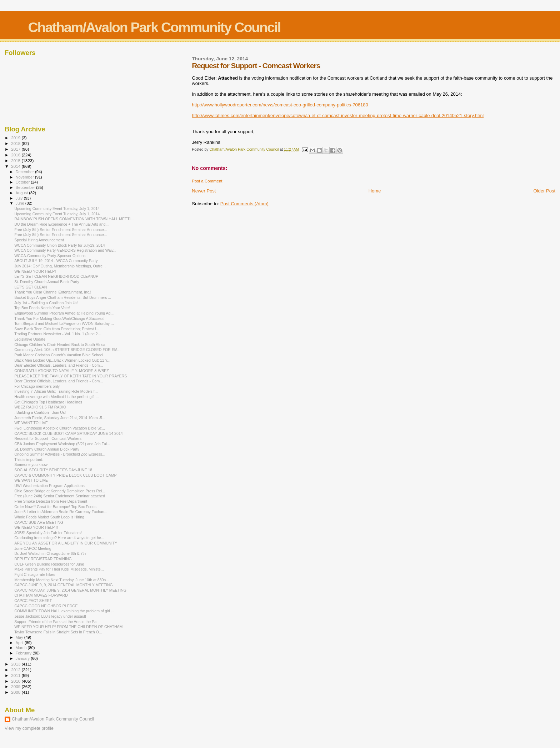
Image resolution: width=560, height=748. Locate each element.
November (25, 177)
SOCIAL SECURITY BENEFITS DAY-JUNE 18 (53, 470)
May (20, 637)
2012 (16, 670)
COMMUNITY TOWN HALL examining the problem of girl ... (64, 611)
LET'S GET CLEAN (31, 287)
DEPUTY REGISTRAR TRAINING (43, 559)
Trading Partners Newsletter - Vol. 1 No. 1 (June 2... (57, 334)
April (20, 643)
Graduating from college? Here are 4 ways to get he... (59, 538)
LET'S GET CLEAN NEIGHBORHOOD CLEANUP (56, 276)
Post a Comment (207, 181)
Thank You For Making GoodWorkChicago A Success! (59, 318)
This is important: (29, 460)
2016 (16, 155)
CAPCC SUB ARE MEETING (39, 522)
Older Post (544, 191)
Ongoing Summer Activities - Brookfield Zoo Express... (60, 454)
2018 (16, 143)
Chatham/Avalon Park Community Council (154, 27)
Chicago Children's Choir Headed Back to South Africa (60, 345)
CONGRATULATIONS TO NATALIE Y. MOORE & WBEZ (62, 371)
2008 (16, 692)
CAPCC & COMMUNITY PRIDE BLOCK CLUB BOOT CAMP (65, 475)
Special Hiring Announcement (39, 240)
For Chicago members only (37, 386)
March (22, 648)
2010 (16, 681)
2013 (16, 664)
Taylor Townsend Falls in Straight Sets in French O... (58, 632)
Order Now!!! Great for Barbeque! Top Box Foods (55, 507)
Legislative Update (30, 339)
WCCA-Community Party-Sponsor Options (50, 256)
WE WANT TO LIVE (31, 423)
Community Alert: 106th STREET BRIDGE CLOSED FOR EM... (67, 350)
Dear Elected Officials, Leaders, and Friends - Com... (59, 365)
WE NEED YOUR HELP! (35, 271)
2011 (16, 675)
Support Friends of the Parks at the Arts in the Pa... (57, 622)
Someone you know (31, 465)
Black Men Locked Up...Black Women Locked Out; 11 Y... (62, 360)
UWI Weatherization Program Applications (49, 486)
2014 (16, 166)
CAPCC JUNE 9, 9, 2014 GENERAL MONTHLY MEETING (64, 585)
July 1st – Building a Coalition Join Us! (46, 303)
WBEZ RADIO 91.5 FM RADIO (40, 407)
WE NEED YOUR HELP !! (36, 527)
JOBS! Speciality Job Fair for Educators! (48, 533)
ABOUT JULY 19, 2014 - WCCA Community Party (56, 261)
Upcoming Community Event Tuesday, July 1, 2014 (57, 209)
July (20, 198)
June (21, 203)
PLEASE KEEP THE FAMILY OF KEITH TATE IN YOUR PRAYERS (71, 376)
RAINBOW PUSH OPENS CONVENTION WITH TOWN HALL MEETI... (74, 219)
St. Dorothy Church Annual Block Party (47, 282)
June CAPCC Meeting (33, 548)
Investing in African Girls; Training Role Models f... (56, 391)
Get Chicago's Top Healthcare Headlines (48, 402)
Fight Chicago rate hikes (35, 574)
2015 (16, 160)
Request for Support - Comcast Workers (48, 438)
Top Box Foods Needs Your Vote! (42, 308)
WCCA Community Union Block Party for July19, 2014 (59, 245)
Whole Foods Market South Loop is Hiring (49, 517)
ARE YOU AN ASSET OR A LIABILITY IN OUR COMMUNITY (66, 543)
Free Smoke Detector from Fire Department (51, 501)
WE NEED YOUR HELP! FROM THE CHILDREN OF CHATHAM (68, 627)
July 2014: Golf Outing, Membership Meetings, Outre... (60, 266)
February (24, 653)
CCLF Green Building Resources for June (49, 564)
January (23, 658)
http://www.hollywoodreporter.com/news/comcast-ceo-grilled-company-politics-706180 (280, 105)
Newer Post (204, 191)
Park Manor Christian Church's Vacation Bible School (59, 355)
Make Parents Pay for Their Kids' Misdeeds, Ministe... (59, 569)
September (26, 187)
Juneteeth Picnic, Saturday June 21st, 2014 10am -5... (60, 418)
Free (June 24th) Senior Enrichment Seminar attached (60, 496)
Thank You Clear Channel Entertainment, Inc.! (53, 292)
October (23, 182)
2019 (16, 138)
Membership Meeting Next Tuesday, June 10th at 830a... (62, 580)
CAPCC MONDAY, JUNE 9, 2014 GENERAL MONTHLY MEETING (70, 590)
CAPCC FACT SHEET (33, 601)
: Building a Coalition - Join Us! (40, 412)
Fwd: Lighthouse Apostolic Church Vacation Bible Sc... (60, 428)
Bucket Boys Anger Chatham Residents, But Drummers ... (63, 297)
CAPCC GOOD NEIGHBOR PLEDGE (46, 606)
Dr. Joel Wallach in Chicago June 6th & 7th (50, 553)
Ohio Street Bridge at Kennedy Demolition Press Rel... (60, 491)
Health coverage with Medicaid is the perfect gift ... (56, 397)
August (22, 193)
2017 (16, 149)
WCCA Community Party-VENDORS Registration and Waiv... (65, 250)
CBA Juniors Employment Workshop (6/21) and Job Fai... (62, 444)
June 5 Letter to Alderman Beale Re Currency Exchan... (61, 512)
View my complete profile (29, 728)
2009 (16, 686)
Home (375, 191)
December (25, 172)
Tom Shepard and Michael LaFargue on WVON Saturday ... (64, 323)
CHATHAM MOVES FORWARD (41, 595)
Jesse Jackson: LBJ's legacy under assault (50, 616)
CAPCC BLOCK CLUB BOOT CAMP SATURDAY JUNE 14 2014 (69, 433)
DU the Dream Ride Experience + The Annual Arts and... (61, 224)
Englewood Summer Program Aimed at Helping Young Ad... (64, 313)
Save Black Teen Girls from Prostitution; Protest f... (57, 329)
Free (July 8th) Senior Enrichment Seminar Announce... (61, 230)
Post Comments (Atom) (244, 204)
